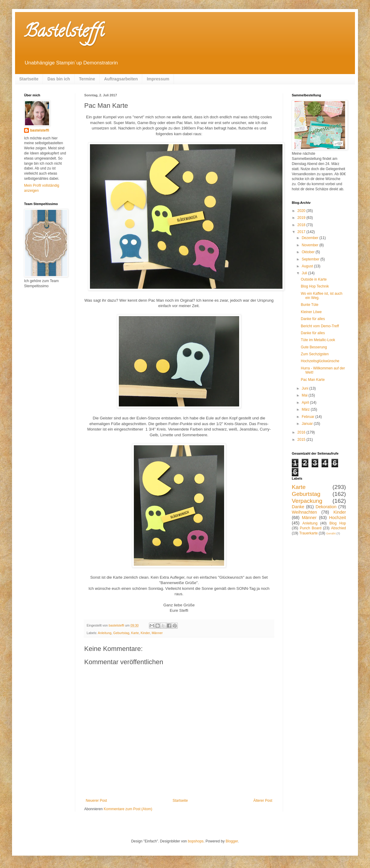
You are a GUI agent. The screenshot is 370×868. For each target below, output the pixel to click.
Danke (298, 507)
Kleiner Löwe (311, 312)
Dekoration (326, 507)
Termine (87, 79)
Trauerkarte (309, 533)
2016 (302, 432)
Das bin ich (59, 79)
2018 (302, 225)
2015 (302, 440)
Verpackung (307, 501)
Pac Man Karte (313, 380)
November (311, 245)
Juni (305, 388)
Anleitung (105, 633)
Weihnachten (304, 512)
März (306, 409)
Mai (305, 395)
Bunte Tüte (310, 305)
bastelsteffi (40, 130)
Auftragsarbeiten (121, 79)
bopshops (196, 841)
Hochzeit (338, 518)
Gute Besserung (314, 347)
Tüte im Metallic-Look (318, 340)
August (308, 266)
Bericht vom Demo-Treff (320, 326)
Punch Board (311, 528)
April (306, 403)
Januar (308, 424)
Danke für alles (313, 319)
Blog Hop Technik (315, 286)
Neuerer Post (96, 801)
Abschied (339, 528)
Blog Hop (338, 523)
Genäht (331, 533)
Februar (308, 417)
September (311, 259)
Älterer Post (263, 801)
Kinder (145, 633)
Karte (135, 633)
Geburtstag (121, 633)
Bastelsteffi (64, 33)
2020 (302, 211)
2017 (302, 232)
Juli (305, 273)
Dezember (311, 238)
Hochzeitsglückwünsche (320, 361)
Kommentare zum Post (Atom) (128, 809)
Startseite (29, 79)
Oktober (309, 252)
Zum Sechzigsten (315, 354)
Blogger (232, 841)
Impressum (158, 79)
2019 (302, 218)
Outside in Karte (314, 279)
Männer (157, 633)
